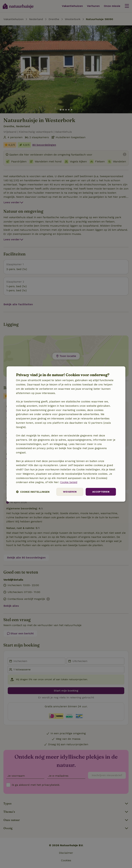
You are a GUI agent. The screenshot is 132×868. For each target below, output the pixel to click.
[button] (33, 492)
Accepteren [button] (101, 492)
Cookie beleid (69, 482)
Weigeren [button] (70, 492)
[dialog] (66, 434)
